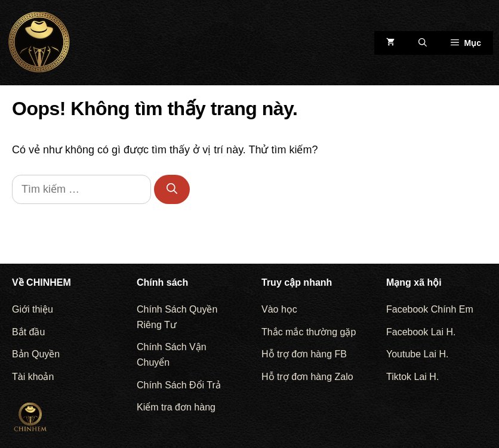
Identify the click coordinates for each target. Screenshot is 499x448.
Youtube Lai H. (417, 354)
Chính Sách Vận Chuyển (172, 355)
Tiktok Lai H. (412, 377)
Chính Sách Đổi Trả (179, 385)
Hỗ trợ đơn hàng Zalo (307, 377)
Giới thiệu (33, 309)
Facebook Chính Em (430, 309)
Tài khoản (33, 377)
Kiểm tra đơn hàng (176, 407)
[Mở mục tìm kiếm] (423, 43)
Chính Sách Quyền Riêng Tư (177, 317)
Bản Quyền (36, 354)
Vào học (279, 309)
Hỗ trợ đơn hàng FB (304, 354)
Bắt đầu (28, 332)
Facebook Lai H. (421, 332)
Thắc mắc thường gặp (309, 332)
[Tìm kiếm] (172, 189)
